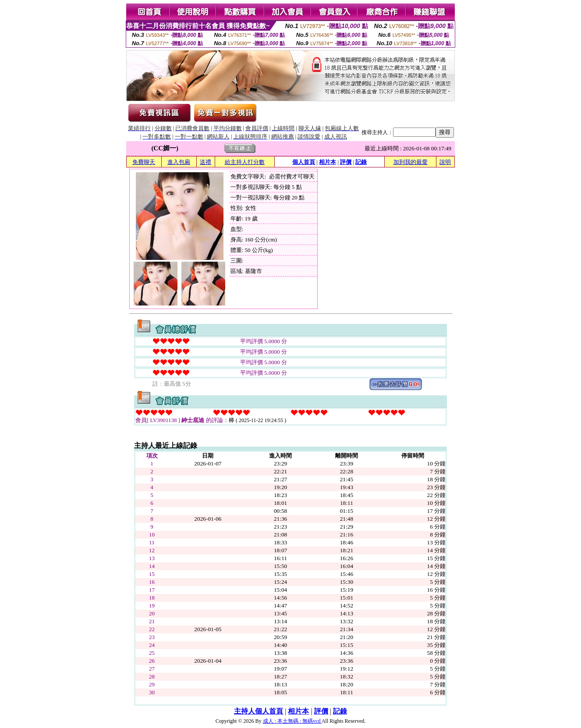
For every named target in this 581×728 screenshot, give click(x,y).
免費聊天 (144, 162)
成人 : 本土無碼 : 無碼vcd (292, 721)
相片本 (328, 162)
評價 (346, 162)
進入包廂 (179, 162)
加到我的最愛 (411, 162)
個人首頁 (304, 162)
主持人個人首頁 (259, 711)
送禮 (205, 162)
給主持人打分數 (245, 162)
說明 (445, 162)
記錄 (361, 162)
